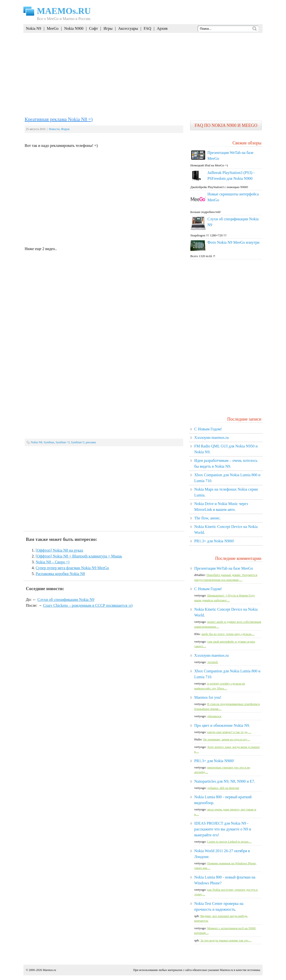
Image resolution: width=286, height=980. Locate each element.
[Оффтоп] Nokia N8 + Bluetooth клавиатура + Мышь (79, 556)
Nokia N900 (74, 28)
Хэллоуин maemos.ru (211, 438)
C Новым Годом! (208, 429)
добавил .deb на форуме (223, 788)
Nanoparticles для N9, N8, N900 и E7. (225, 781)
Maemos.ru (49, 970)
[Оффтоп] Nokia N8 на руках (59, 550)
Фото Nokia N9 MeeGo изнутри (233, 242)
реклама (91, 442)
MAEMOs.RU (64, 11)
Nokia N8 (36, 442)
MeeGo (53, 28)
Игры (108, 28)
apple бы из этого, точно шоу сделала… (228, 634)
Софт (93, 28)
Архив (162, 28)
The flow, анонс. (208, 518)
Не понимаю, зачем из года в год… (226, 739)
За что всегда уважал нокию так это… (226, 940)
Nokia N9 (34, 28)
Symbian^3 (78, 442)
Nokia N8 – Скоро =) (53, 562)
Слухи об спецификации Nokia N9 (66, 600)
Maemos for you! (208, 697)
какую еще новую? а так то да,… (229, 732)
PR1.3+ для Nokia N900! (214, 541)
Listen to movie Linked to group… (229, 842)
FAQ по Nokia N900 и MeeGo (226, 125)
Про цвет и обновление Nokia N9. (222, 725)
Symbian (49, 442)
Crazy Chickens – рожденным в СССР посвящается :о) (88, 605)
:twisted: (213, 662)
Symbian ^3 (63, 442)
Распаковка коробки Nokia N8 (60, 574)
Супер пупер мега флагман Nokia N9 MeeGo (72, 568)
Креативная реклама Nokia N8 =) (59, 119)
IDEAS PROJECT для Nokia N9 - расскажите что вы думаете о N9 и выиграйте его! (223, 829)
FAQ (148, 28)
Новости (54, 129)
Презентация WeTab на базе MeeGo (224, 568)
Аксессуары (128, 28)
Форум (65, 129)
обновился (214, 716)
